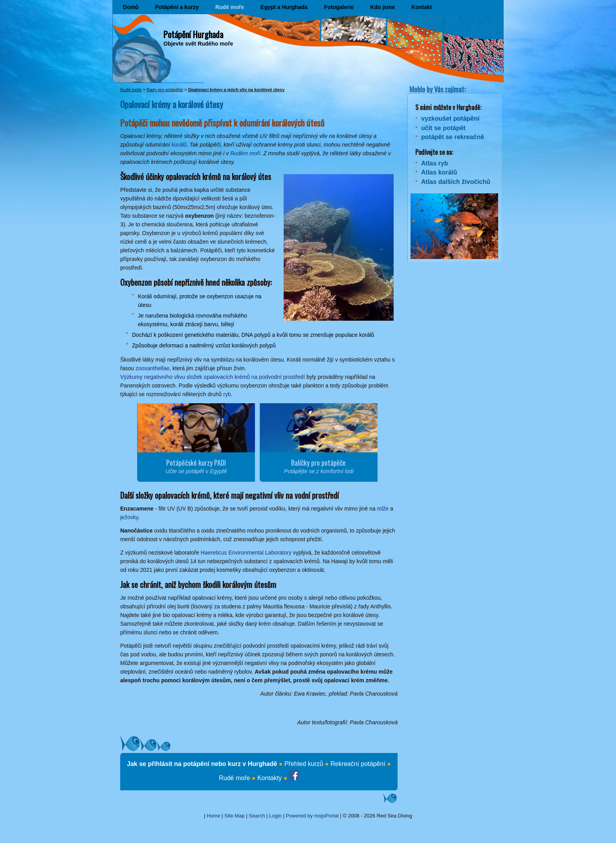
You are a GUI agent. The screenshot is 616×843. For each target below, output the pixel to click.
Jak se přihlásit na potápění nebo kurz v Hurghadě (202, 764)
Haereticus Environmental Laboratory (246, 553)
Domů (131, 7)
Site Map (234, 816)
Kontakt (422, 7)
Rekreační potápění (358, 764)
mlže (383, 509)
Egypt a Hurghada (284, 7)
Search (257, 816)
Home (214, 816)
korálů (179, 145)
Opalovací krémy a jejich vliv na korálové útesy (236, 90)
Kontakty (269, 778)
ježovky (129, 517)
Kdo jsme (382, 7)
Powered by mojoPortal (312, 816)
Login (275, 816)
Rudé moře (230, 7)
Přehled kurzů (304, 764)
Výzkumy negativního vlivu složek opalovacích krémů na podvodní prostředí (213, 377)
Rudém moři (245, 153)
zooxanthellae (152, 368)
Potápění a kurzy (177, 7)
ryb (227, 394)
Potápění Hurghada (193, 34)
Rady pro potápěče (165, 90)
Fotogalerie (339, 7)
